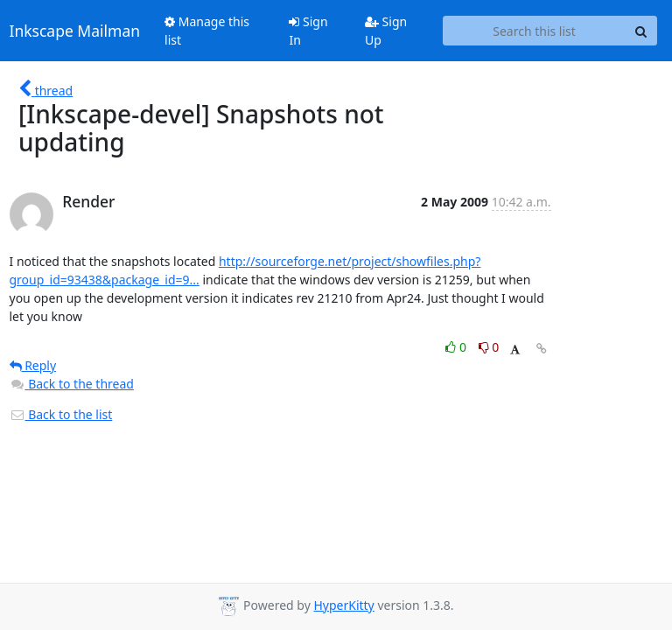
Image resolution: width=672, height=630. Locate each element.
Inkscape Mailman (75, 31)
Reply (33, 365)
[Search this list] (535, 31)
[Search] (641, 31)
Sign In (308, 31)
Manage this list (207, 31)
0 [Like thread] (457, 347)
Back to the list (61, 414)
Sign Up (386, 31)
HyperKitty (343, 605)
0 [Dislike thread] (489, 347)
